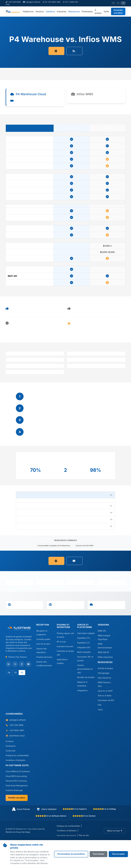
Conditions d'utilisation (16, 760)
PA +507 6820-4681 (52, 2)
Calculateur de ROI (106, 700)
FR (123, 3)
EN (113, 3)
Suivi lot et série (43, 644)
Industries (62, 12)
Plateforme (28, 12)
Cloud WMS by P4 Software (18, 771)
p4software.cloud (17, 736)
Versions (40, 12)
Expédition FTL (84, 638)
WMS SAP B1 (103, 652)
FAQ (100, 705)
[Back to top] (115, 831)
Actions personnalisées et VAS (85, 669)
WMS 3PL (102, 631)
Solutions (50, 12)
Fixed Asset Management (17, 786)
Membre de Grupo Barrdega (18, 832)
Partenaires (87, 12)
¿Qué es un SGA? (105, 691)
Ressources (74, 12)
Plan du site (84, 835)
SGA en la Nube (105, 696)
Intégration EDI (84, 647)
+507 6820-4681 (17, 730)
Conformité (10, 751)
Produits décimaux (44, 657)
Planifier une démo (17, 798)
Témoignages (104, 673)
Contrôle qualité (43, 639)
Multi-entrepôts (84, 652)
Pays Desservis (104, 678)
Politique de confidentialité (17, 755)
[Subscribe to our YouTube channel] (28, 664)
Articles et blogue (105, 668)
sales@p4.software (32, 2)
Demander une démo (118, 11)
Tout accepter (118, 854)
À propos (98, 12)
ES (118, 3)
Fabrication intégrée (86, 633)
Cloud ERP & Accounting (16, 776)
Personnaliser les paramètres (71, 854)
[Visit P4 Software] (19, 629)
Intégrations (82, 690)
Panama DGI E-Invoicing (16, 781)
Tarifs (106, 12)
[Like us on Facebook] (22, 664)
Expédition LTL (84, 643)
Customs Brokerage (14, 790)
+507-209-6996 (13, 2)
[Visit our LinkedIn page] (8, 664)
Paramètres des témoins (66, 835)
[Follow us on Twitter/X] (15, 664)
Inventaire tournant (65, 646)
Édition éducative (105, 657)
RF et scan (61, 642)
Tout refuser (99, 854)
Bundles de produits (86, 677)
